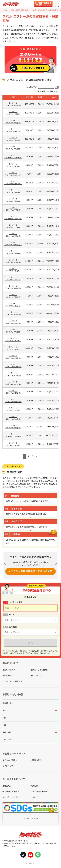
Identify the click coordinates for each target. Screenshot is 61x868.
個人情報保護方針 (10, 791)
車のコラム (35, 676)
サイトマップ (8, 766)
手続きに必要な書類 (39, 670)
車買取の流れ (8, 670)
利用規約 (34, 786)
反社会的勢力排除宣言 (40, 791)
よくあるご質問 (9, 760)
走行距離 (13, 627)
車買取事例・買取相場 (20, 10)
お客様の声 (35, 760)
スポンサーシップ (10, 797)
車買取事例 (7, 676)
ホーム (4, 10)
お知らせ (34, 797)
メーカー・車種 (16, 602)
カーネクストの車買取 (11, 681)
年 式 (12, 615)
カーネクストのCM (30, 819)
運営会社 (6, 786)
